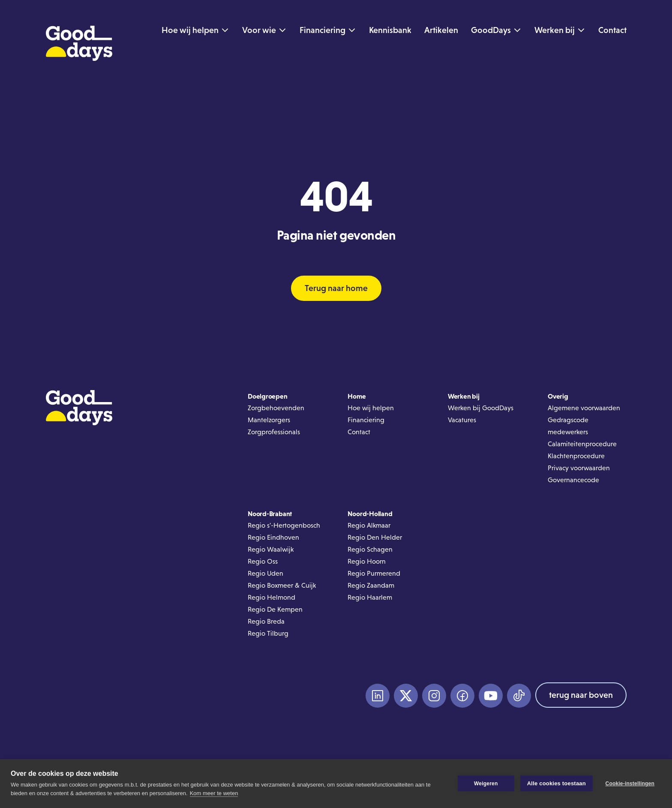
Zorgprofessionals (274, 432)
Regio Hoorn (367, 561)
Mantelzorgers (269, 420)
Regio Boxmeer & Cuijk (282, 585)
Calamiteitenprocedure (582, 444)
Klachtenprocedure (576, 456)
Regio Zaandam (371, 585)
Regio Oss (263, 561)
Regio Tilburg (268, 633)
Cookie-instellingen (630, 784)
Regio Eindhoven (273, 537)
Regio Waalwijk (271, 549)
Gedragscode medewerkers (568, 426)
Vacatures (462, 420)
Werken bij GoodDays (481, 408)
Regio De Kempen (275, 609)
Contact (359, 432)
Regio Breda (266, 621)
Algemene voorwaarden (584, 408)
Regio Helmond (271, 597)
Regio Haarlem (370, 597)
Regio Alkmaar (369, 525)
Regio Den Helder (375, 537)
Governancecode (573, 480)
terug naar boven (581, 695)
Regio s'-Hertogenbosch (284, 525)
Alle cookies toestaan (556, 783)
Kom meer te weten (214, 793)
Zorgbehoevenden (276, 408)
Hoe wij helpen (371, 408)
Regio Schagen (370, 549)
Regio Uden (265, 573)
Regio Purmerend (374, 573)
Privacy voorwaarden (579, 468)
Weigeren (486, 784)
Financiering (366, 420)
